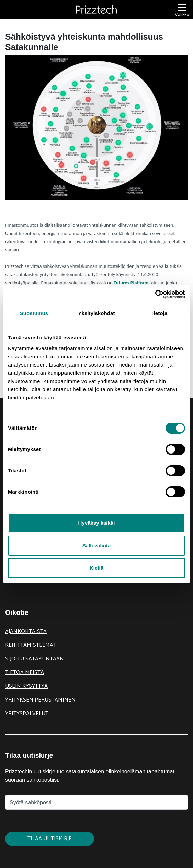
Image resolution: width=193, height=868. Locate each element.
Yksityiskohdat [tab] (96, 313)
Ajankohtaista (26, 631)
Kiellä (96, 568)
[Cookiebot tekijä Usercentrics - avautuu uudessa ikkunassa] (155, 294)
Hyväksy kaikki (97, 523)
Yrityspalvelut (27, 714)
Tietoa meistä (25, 673)
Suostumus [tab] (34, 313)
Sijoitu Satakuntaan (35, 659)
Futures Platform (131, 283)
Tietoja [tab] (159, 313)
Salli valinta (97, 545)
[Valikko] (182, 10)
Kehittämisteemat (31, 645)
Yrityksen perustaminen (40, 700)
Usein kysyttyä (26, 686)
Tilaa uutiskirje (50, 839)
